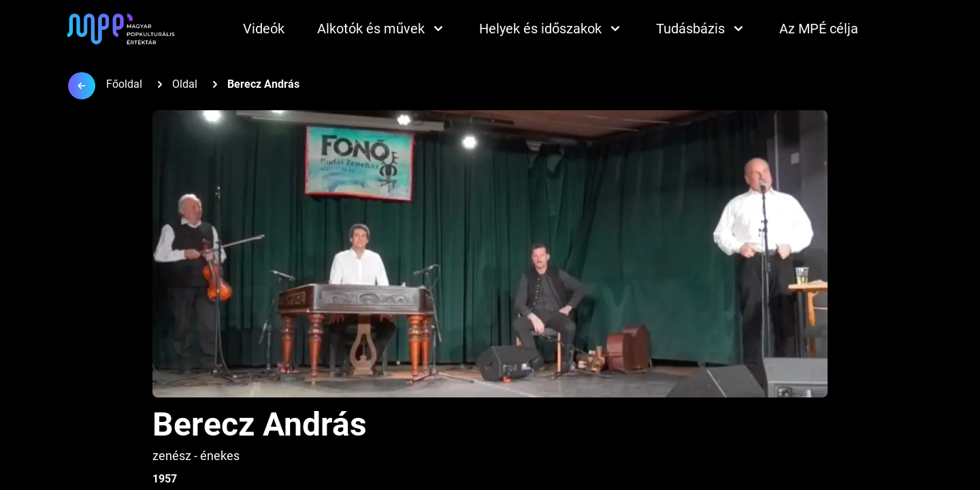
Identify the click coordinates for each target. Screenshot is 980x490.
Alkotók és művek (382, 29)
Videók (264, 29)
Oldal (185, 84)
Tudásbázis (701, 29)
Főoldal (124, 84)
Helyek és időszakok (551, 29)
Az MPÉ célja (819, 29)
